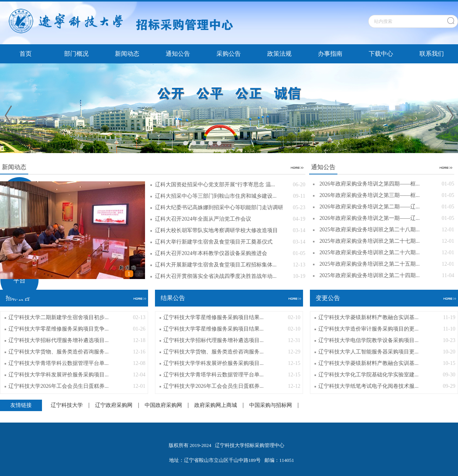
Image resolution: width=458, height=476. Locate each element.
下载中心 (381, 54)
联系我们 (432, 54)
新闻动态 (127, 54)
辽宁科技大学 (67, 405)
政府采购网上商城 (216, 405)
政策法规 (279, 54)
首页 (26, 54)
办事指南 (330, 54)
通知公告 (178, 54)
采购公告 (229, 54)
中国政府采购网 (163, 405)
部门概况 (76, 54)
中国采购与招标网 (271, 405)
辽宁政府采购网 (114, 405)
